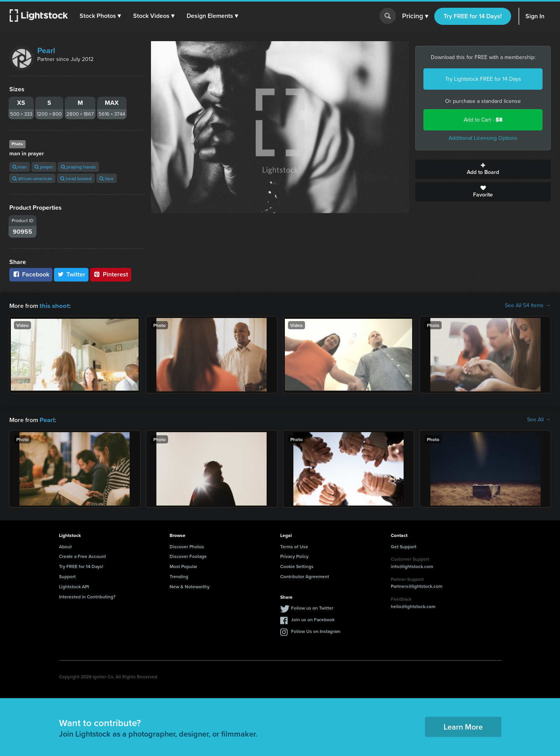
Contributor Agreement (305, 576)
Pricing (415, 16)
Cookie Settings (297, 566)
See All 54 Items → (528, 306)
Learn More (463, 726)
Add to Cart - (483, 120)
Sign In (535, 16)
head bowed (76, 178)
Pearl (46, 50)
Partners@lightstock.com (417, 585)
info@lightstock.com (412, 566)
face (107, 178)
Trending (179, 576)
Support (67, 576)
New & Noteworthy (190, 586)
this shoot (53, 305)
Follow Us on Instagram (316, 630)
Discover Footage (188, 555)
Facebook (31, 274)
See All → (539, 419)
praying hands (78, 167)
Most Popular (183, 566)
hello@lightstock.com (413, 606)
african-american (32, 178)
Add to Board (483, 169)
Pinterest (111, 274)
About (65, 546)
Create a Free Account (82, 555)
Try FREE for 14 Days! (473, 16)
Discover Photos (187, 546)
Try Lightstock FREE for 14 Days (483, 79)
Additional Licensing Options (483, 138)
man (20, 167)
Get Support (404, 546)
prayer (44, 167)
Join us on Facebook (313, 619)
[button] (101, 16)
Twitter (71, 274)
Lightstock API (74, 586)
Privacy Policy (294, 555)
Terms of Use (294, 546)
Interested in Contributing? (87, 596)
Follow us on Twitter (312, 607)
